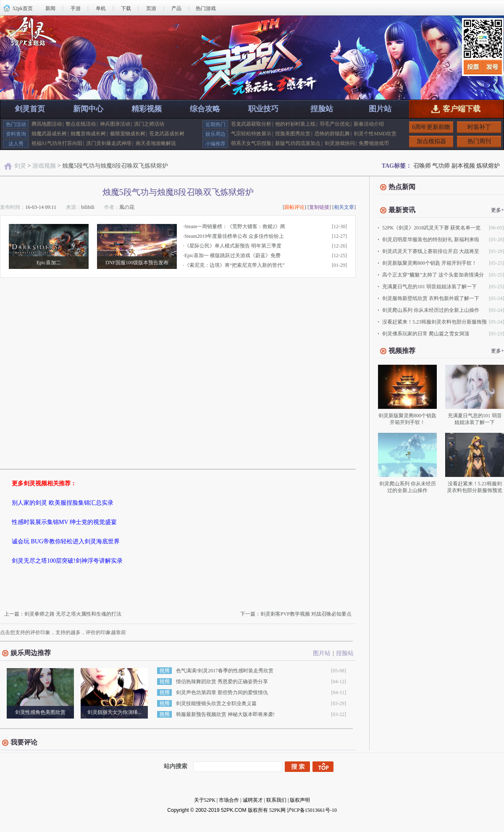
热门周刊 (479, 141)
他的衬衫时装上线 (295, 124)
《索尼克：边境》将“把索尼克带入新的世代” (235, 265)
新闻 (50, 8)
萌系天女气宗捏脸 (251, 143)
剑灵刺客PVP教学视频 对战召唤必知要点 (306, 614)
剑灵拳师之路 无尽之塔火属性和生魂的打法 (73, 614)
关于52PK (205, 800)
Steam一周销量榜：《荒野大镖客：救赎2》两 (235, 226)
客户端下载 (462, 109)
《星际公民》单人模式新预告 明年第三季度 (233, 246)
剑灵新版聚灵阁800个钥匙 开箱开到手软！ (429, 263)
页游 (151, 8)
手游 (76, 8)
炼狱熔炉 (488, 166)
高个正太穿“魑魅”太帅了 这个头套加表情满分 (433, 275)
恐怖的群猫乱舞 (332, 134)
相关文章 (344, 207)
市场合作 (229, 800)
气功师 (441, 166)
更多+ (497, 210)
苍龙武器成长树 (167, 134)
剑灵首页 (30, 109)
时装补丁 (479, 127)
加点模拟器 (431, 141)
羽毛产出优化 (335, 124)
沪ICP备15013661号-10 (312, 810)
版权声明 (300, 800)
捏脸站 (322, 109)
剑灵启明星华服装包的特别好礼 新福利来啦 (431, 240)
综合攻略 (205, 109)
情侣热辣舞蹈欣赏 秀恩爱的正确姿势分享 (222, 682)
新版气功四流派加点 (298, 143)
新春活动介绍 (369, 124)
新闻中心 (88, 109)
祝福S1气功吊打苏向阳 (57, 143)
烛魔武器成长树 (49, 134)
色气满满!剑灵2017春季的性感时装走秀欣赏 (225, 671)
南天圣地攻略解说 (156, 143)
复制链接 (319, 207)
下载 (126, 8)
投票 (474, 67)
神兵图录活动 (115, 124)
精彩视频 (147, 109)
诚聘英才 (253, 800)
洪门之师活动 (149, 124)
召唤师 (422, 166)
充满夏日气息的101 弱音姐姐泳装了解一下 (429, 287)
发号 (493, 67)
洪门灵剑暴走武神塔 (109, 143)
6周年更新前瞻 (431, 127)
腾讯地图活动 (47, 124)
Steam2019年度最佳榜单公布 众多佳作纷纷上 (234, 236)
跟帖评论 (294, 207)
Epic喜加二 (49, 263)
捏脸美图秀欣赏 (293, 134)
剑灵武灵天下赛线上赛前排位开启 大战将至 (431, 251)
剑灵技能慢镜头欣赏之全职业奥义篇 (216, 703)
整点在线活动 (81, 124)
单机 (101, 8)
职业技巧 (263, 109)
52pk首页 (23, 8)
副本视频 (463, 166)
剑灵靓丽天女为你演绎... (114, 712)
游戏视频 (44, 166)
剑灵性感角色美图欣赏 (40, 712)
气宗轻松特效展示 (251, 134)
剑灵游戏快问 (340, 143)
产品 (176, 8)
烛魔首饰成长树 (88, 134)
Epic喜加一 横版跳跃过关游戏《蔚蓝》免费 (232, 255)
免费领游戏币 (374, 143)
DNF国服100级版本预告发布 (137, 263)
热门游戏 (206, 8)
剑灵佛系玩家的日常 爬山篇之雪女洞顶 (426, 334)
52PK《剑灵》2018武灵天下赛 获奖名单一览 (431, 228)
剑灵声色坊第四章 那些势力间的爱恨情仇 (222, 692)
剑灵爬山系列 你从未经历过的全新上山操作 (431, 310)
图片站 (380, 109)
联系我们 (276, 800)
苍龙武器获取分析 (251, 124)
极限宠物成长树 (128, 134)
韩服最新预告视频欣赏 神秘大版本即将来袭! (225, 714)
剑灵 (20, 166)
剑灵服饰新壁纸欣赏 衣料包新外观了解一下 (431, 298)
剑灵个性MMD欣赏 (375, 134)
